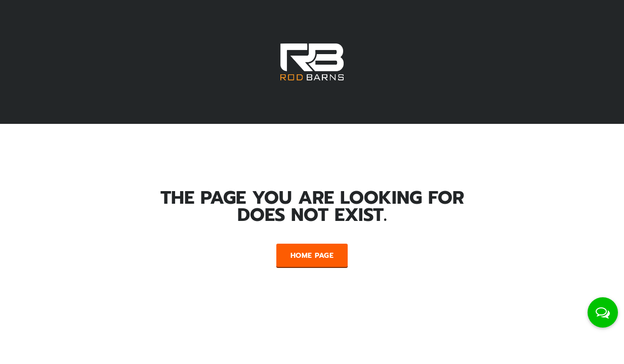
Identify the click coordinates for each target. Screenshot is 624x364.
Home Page (312, 256)
